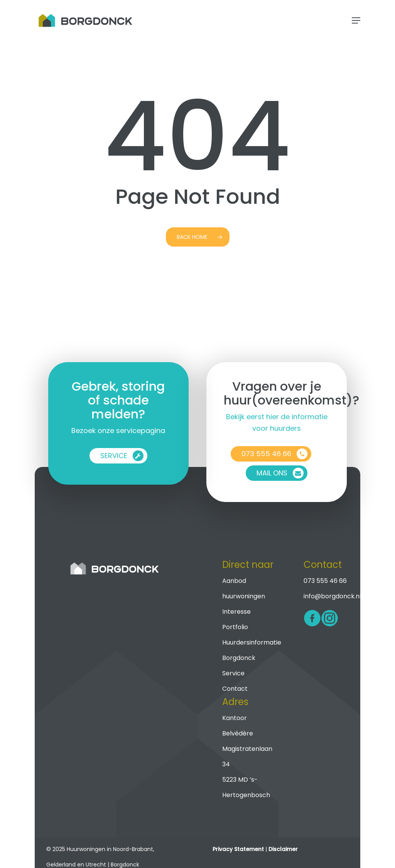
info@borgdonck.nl (332, 596)
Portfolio (235, 627)
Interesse (236, 612)
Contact (235, 689)
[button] (356, 20)
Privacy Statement (238, 849)
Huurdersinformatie (252, 642)
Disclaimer (283, 849)
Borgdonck (239, 658)
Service (233, 673)
